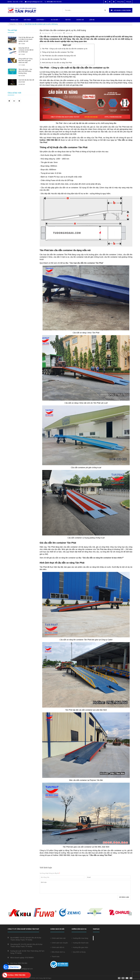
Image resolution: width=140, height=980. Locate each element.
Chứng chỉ (80, 20)
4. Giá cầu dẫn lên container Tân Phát (53, 59)
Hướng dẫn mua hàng (80, 938)
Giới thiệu (27, 20)
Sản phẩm (41, 20)
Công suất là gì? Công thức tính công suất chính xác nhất (25, 61)
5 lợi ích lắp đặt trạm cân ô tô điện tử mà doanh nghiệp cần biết (26, 39)
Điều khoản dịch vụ (58, 952)
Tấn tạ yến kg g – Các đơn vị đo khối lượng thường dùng (25, 71)
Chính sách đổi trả (57, 947)
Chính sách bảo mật (58, 938)
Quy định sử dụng (79, 952)
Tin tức (68, 20)
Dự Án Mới (55, 20)
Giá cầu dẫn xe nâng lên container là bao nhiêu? (103, 558)
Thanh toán (55, 957)
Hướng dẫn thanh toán (80, 943)
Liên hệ (92, 20)
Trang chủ (14, 20)
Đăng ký (129, 2)
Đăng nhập (120, 2)
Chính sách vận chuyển (59, 943)
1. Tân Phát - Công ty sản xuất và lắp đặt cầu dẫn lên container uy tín (64, 49)
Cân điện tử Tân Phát (104, 938)
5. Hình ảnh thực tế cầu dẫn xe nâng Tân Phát (56, 63)
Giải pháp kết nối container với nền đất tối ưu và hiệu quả (26, 50)
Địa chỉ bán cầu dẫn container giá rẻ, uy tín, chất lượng (63, 30)
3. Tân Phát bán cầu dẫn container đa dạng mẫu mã (58, 56)
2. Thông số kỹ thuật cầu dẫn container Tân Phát (57, 52)
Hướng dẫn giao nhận (80, 947)
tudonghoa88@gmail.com (35, 2)
